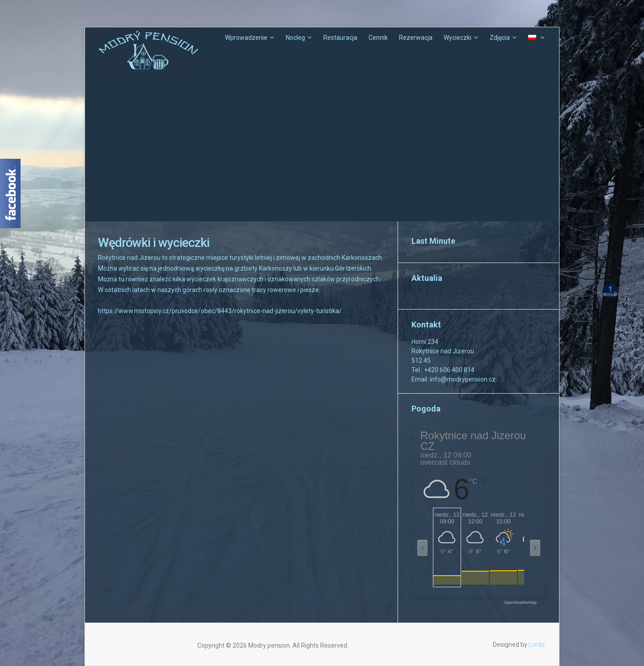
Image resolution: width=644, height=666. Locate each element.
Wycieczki (458, 38)
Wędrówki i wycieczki (154, 243)
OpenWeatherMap (520, 603)
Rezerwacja (416, 38)
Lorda (537, 645)
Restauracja (340, 38)
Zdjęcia (500, 38)
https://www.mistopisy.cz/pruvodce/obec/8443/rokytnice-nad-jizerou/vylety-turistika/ (220, 311)
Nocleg (295, 38)
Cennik (378, 38)
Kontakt (426, 325)
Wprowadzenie (246, 38)
